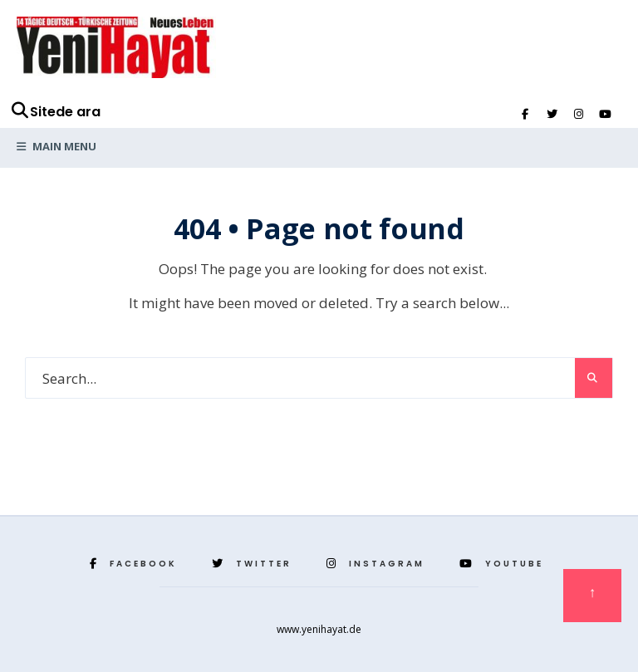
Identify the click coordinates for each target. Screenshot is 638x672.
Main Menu (56, 146)
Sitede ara (55, 112)
